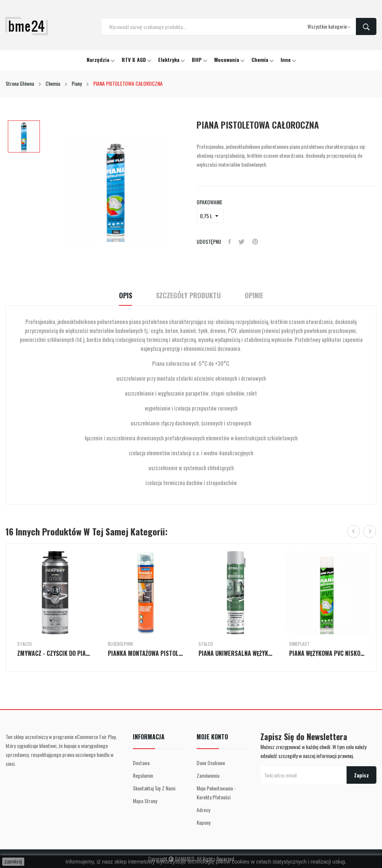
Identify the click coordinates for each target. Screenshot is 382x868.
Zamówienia (208, 775)
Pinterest (255, 242)
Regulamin (143, 775)
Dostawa (141, 763)
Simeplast (299, 644)
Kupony (203, 822)
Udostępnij (230, 242)
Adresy (203, 810)
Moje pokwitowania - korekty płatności (216, 792)
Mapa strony (145, 801)
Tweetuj (242, 242)
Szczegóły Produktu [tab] (188, 295)
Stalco (24, 644)
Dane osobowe (211, 763)
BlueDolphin (120, 644)
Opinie (254, 295)
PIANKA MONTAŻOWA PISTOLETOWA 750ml (146, 653)
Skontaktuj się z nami (154, 788)
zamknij (13, 862)
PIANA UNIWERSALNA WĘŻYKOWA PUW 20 (236, 653)
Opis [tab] (126, 295)
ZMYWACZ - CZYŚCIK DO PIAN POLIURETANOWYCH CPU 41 (55, 653)
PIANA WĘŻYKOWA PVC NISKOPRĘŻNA (327, 653)
